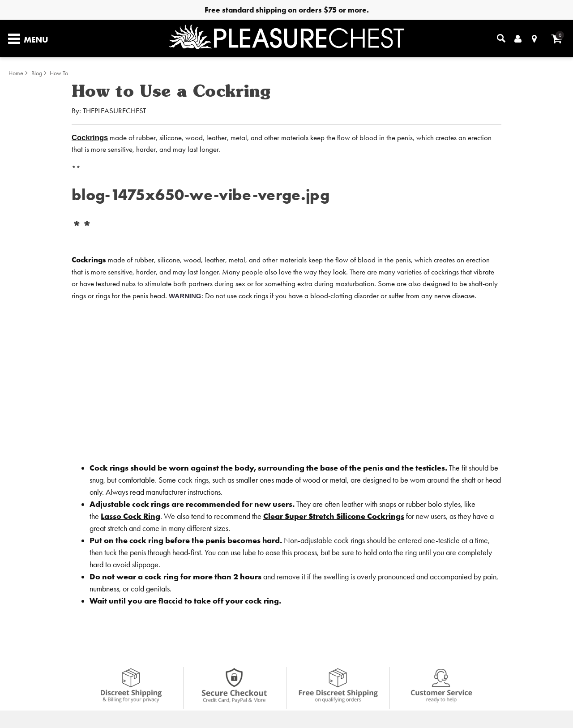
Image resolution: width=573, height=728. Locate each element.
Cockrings (90, 138)
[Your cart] (557, 39)
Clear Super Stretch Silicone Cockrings (334, 516)
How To (59, 73)
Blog (37, 73)
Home (16, 73)
